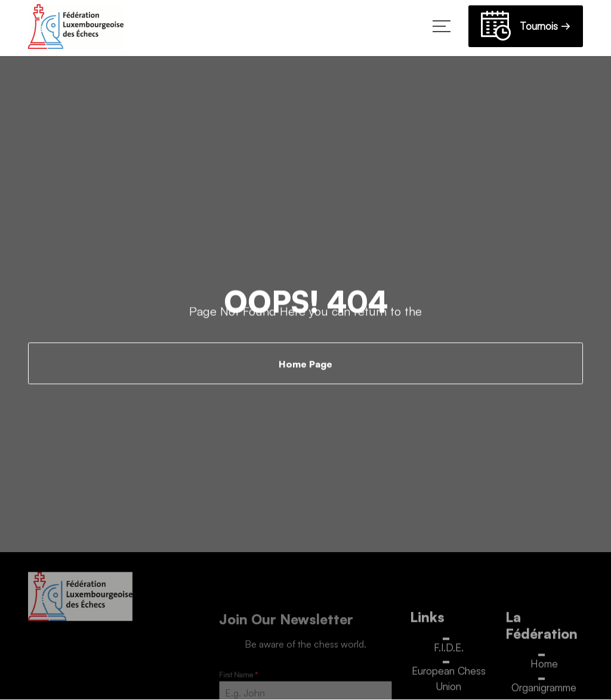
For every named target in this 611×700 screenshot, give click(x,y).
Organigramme (544, 690)
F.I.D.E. (449, 650)
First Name (238, 678)
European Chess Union (449, 682)
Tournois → (526, 28)
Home (544, 667)
